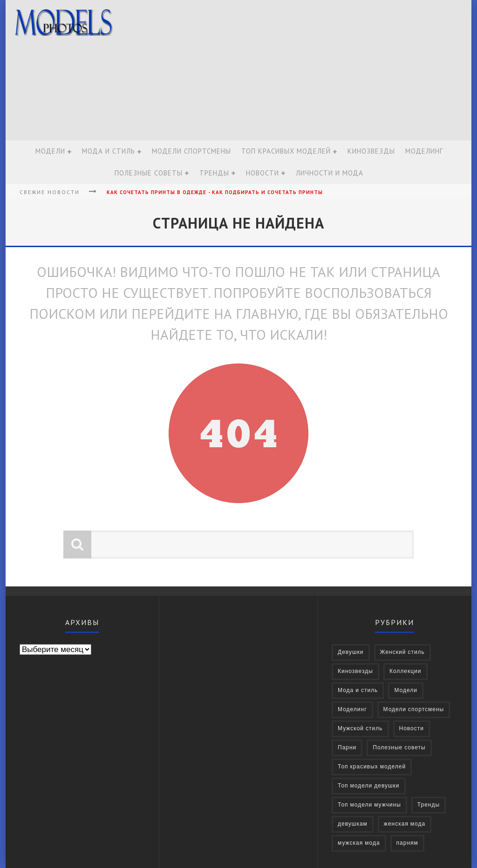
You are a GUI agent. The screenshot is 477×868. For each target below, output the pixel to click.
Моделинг (424, 151)
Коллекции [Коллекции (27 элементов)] (405, 671)
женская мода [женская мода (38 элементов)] (405, 824)
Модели (50, 151)
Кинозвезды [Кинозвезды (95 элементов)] (355, 671)
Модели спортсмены (191, 151)
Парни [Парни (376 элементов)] (347, 748)
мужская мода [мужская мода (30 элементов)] (359, 843)
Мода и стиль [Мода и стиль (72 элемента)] (358, 690)
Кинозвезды (371, 151)
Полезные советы (149, 173)
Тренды (214, 173)
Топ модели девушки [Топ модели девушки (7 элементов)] (369, 786)
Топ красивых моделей (286, 151)
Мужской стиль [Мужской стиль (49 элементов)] (360, 729)
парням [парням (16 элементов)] (407, 843)
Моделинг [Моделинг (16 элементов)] (352, 710)
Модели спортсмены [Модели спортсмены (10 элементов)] (414, 710)
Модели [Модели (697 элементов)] (406, 690)
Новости (262, 173)
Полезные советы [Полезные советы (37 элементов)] (399, 748)
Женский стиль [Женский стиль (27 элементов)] (402, 652)
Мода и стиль (109, 151)
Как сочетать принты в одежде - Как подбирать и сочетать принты (215, 192)
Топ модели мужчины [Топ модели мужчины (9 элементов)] (369, 805)
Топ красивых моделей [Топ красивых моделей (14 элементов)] (372, 767)
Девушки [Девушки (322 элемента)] (351, 652)
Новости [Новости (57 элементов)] (412, 729)
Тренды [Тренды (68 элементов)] (429, 805)
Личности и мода (330, 173)
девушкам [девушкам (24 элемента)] (353, 824)
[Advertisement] (297, 71)
